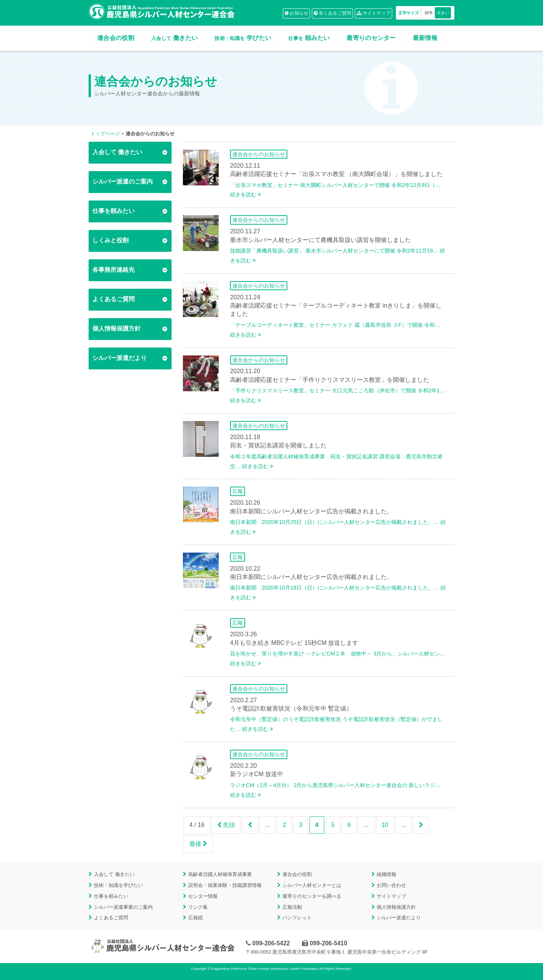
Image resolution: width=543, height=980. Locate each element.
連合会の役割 (116, 38)
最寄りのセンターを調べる (312, 896)
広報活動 (292, 907)
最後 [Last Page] (198, 844)
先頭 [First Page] (226, 825)
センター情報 (203, 896)
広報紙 (196, 918)
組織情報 (387, 874)
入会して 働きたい (114, 874)
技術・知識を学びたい (118, 885)
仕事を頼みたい (111, 896)
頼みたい (309, 38)
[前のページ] (250, 825)
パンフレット (297, 918)
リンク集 (198, 907)
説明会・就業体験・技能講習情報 (225, 885)
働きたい (174, 38)
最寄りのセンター (371, 38)
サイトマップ (374, 13)
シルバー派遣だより (399, 918)
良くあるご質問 (333, 13)
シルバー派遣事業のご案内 (123, 907)
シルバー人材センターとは (312, 885)
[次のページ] (421, 825)
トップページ (105, 134)
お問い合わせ (391, 885)
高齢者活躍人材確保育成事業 (220, 874)
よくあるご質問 (111, 918)
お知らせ (297, 13)
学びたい (243, 38)
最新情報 (425, 38)
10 (385, 825)
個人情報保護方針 (396, 907)
